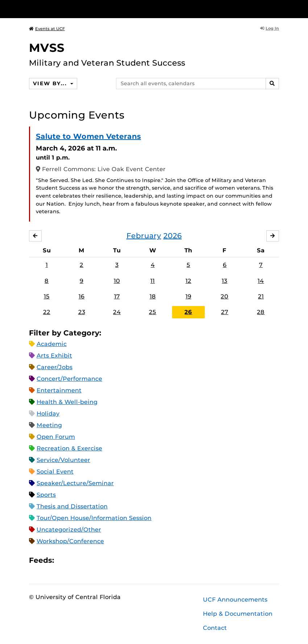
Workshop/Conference (70, 541)
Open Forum (56, 437)
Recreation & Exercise (69, 448)
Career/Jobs (55, 367)
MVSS (47, 48)
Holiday (48, 414)
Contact (215, 628)
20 (224, 296)
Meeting (49, 425)
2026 (173, 236)
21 (261, 296)
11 (153, 281)
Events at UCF (47, 29)
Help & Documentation (238, 614)
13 (224, 281)
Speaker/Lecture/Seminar (75, 483)
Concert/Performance (69, 379)
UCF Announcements (235, 600)
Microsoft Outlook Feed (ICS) (76, 560)
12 (188, 281)
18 (153, 296)
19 (188, 296)
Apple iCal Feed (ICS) (63, 560)
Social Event (55, 472)
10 (117, 281)
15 (47, 296)
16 (82, 296)
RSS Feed (88, 560)
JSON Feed (113, 560)
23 (82, 312)
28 (261, 312)
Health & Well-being (67, 402)
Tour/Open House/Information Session (94, 518)
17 (117, 296)
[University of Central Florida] (77, 9)
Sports (46, 495)
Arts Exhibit (54, 356)
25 (153, 312)
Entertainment (59, 390)
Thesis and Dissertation (72, 506)
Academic (52, 344)
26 (188, 312)
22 (47, 312)
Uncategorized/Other (69, 530)
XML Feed (100, 560)
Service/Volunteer (63, 460)
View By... (51, 83)
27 (225, 312)
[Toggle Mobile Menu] (277, 9)
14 (261, 281)
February (144, 236)
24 (117, 312)
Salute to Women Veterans (88, 136)
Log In (270, 28)
